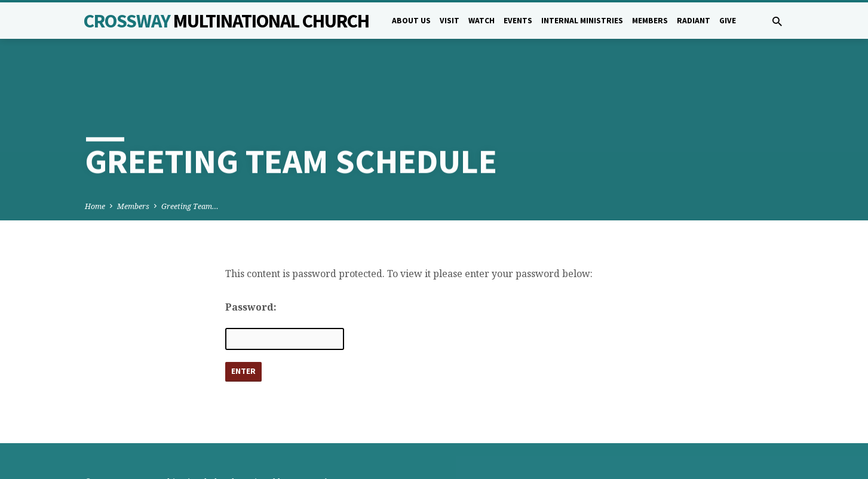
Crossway (226, 21)
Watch (481, 21)
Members (650, 21)
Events (518, 21)
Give (728, 21)
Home (95, 163)
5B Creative (312, 440)
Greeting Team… (190, 163)
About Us (411, 21)
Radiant (694, 21)
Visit (450, 21)
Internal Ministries (582, 21)
